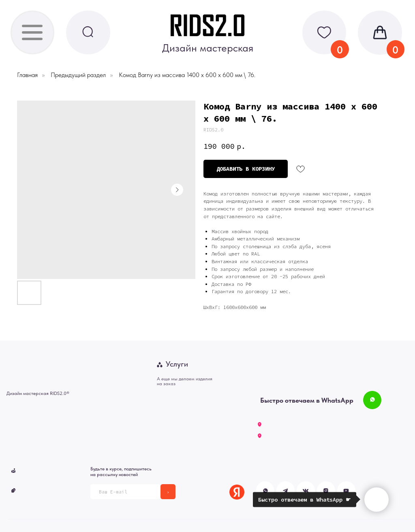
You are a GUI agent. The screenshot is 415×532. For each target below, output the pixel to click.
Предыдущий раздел (78, 75)
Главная (27, 75)
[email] (125, 492)
